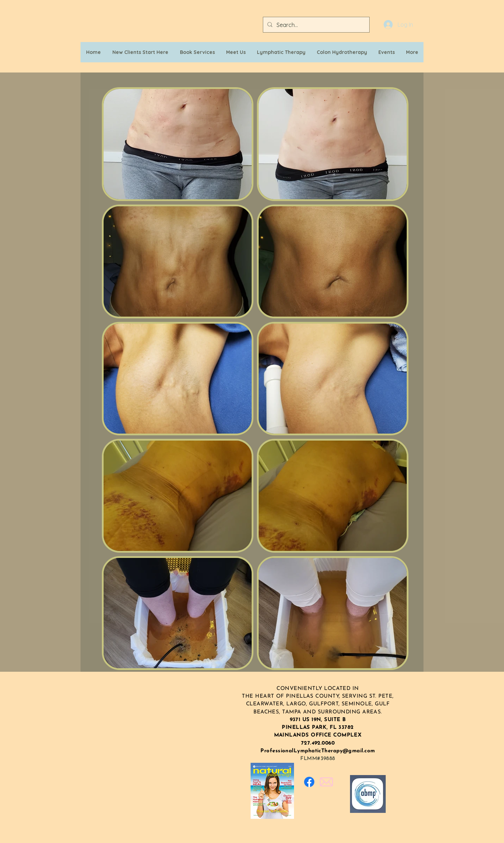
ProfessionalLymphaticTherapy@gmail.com (318, 751)
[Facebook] (309, 782)
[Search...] (316, 25)
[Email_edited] (326, 782)
